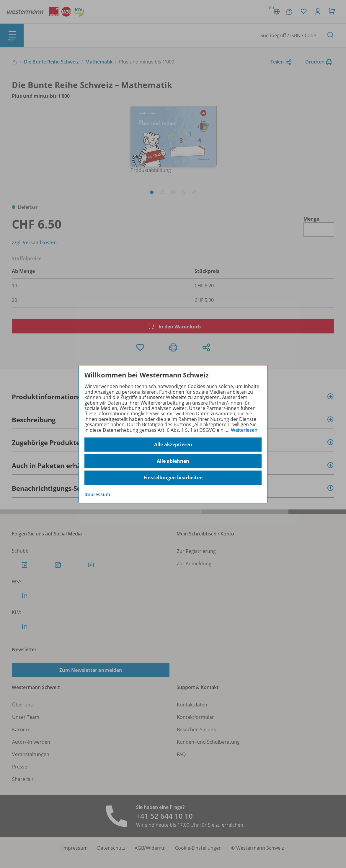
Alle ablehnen (173, 461)
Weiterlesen (244, 430)
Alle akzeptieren (173, 444)
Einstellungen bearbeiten (173, 478)
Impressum (97, 494)
